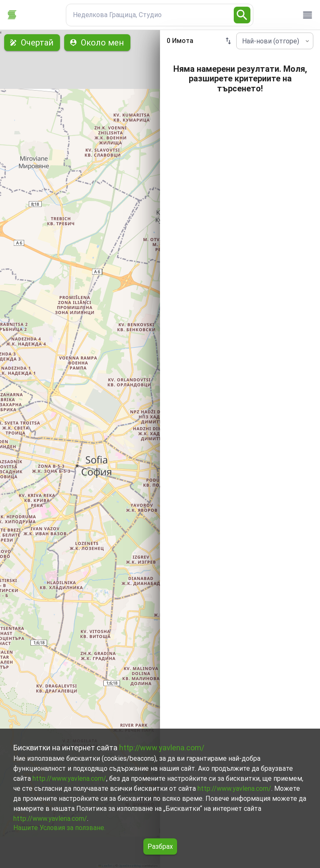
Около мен (97, 43)
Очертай (32, 43)
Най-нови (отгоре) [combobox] (271, 41)
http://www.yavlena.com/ (162, 748)
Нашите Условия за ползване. (59, 828)
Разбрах (160, 847)
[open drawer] (307, 15)
